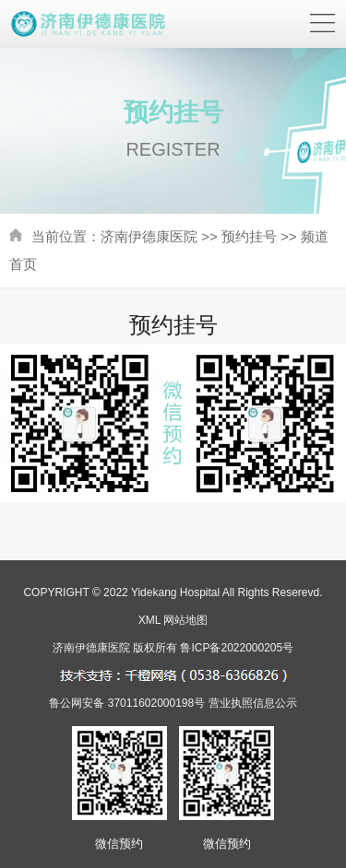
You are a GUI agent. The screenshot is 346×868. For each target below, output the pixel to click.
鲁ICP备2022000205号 (237, 648)
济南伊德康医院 (149, 236)
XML (149, 620)
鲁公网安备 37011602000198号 (127, 703)
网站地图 (185, 620)
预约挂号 (249, 236)
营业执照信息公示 (253, 703)
